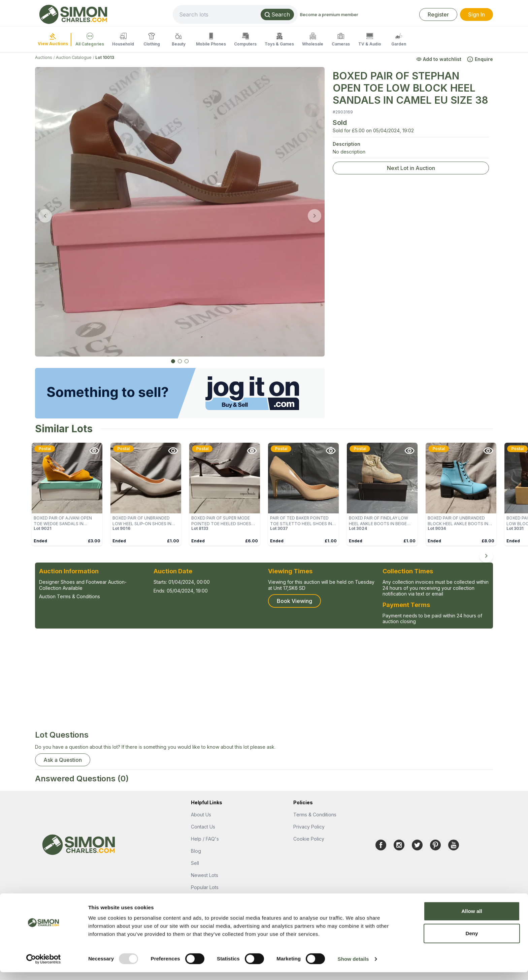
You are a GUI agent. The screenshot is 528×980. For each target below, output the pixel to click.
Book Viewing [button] (294, 601)
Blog (196, 851)
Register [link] (438, 14)
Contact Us (203, 827)
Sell (195, 863)
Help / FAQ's (205, 839)
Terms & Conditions (315, 815)
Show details (353, 967)
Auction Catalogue (74, 57)
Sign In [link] (476, 14)
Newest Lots (205, 875)
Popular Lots (205, 887)
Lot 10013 (105, 57)
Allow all (472, 919)
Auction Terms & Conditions (70, 596)
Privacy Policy (309, 827)
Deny (472, 941)
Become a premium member (360, 14)
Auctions (44, 57)
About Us (201, 815)
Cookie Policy (309, 839)
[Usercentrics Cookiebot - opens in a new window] (44, 967)
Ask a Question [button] (63, 760)
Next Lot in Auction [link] (411, 168)
